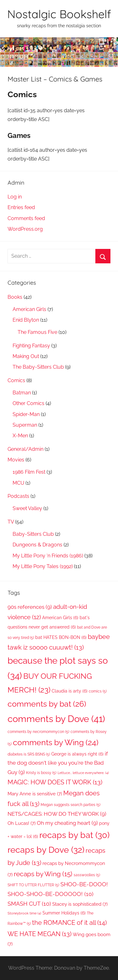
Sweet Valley (27, 508)
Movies (16, 460)
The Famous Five (37, 332)
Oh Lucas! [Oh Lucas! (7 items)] (22, 823)
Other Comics (28, 403)
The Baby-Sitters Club (38, 367)
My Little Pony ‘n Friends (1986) (48, 556)
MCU (18, 483)
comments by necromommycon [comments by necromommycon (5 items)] (38, 732)
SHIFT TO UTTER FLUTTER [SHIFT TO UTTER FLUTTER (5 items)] (33, 885)
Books (15, 297)
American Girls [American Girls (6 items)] (60, 618)
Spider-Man (26, 414)
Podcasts (18, 496)
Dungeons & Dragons (37, 545)
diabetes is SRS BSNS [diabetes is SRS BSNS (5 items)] (29, 754)
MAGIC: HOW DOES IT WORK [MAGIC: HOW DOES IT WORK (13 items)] (55, 782)
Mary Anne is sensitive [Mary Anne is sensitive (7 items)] (35, 794)
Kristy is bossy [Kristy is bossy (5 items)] (41, 773)
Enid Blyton (26, 320)
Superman (25, 425)
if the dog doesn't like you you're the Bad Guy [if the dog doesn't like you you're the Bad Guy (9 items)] (58, 763)
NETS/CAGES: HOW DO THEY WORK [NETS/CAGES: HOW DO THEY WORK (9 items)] (57, 814)
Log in (15, 197)
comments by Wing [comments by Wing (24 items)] (56, 743)
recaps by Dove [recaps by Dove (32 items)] (46, 850)
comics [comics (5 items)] (98, 691)
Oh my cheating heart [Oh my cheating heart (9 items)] (67, 823)
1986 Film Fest (29, 472)
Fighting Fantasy (31, 346)
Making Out (26, 356)
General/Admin (25, 449)
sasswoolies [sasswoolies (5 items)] (87, 875)
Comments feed (26, 218)
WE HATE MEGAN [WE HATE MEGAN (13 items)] (39, 934)
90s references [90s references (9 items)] (30, 607)
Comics (16, 380)
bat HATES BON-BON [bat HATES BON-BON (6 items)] (61, 637)
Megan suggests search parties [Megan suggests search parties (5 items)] (70, 805)
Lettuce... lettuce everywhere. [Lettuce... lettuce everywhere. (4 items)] (83, 773)
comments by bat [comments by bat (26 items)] (47, 704)
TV (11, 522)
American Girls (29, 309)
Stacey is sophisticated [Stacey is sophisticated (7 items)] (80, 904)
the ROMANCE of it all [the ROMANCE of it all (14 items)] (69, 923)
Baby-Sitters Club (33, 534)
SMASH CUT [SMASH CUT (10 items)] (29, 904)
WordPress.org (25, 229)
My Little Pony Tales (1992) (43, 566)
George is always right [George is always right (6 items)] (77, 754)
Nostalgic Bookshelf (59, 14)
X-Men (20, 436)
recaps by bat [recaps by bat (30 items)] (74, 835)
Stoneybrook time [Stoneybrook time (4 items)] (24, 913)
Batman (22, 393)
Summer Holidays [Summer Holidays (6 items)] (64, 913)
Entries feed (21, 207)
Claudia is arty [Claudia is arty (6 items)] (70, 691)
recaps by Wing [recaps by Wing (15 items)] (43, 874)
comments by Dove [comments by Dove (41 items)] (56, 719)
